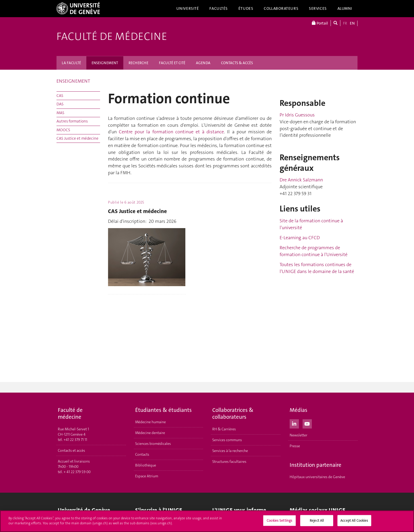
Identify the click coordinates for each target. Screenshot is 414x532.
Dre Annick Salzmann (301, 180)
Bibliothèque (146, 465)
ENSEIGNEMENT (105, 63)
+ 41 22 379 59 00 (77, 472)
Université (188, 8)
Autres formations (72, 121)
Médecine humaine (150, 422)
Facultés (219, 8)
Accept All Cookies (354, 521)
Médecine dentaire (150, 433)
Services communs (227, 440)
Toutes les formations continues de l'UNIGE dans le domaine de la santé (317, 268)
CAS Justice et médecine (77, 138)
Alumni (345, 8)
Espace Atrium (147, 476)
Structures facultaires (229, 462)
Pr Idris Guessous (297, 115)
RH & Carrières (224, 429)
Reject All (317, 521)
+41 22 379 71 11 (75, 440)
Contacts (142, 454)
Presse (295, 446)
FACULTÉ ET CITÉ (172, 63)
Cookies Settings (279, 521)
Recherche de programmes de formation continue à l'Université (314, 251)
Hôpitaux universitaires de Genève (317, 477)
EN (352, 23)
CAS (60, 96)
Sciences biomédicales (153, 444)
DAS (60, 104)
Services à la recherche (230, 451)
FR (345, 23)
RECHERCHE (138, 63)
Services (318, 8)
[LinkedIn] (294, 423)
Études (246, 8)
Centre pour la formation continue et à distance (171, 132)
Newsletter (298, 435)
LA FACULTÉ (71, 63)
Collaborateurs (281, 8)
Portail (320, 23)
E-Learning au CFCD (300, 238)
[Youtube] (307, 423)
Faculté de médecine (112, 36)
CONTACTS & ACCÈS (237, 63)
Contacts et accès (71, 450)
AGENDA (203, 63)
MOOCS (63, 130)
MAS (60, 113)
